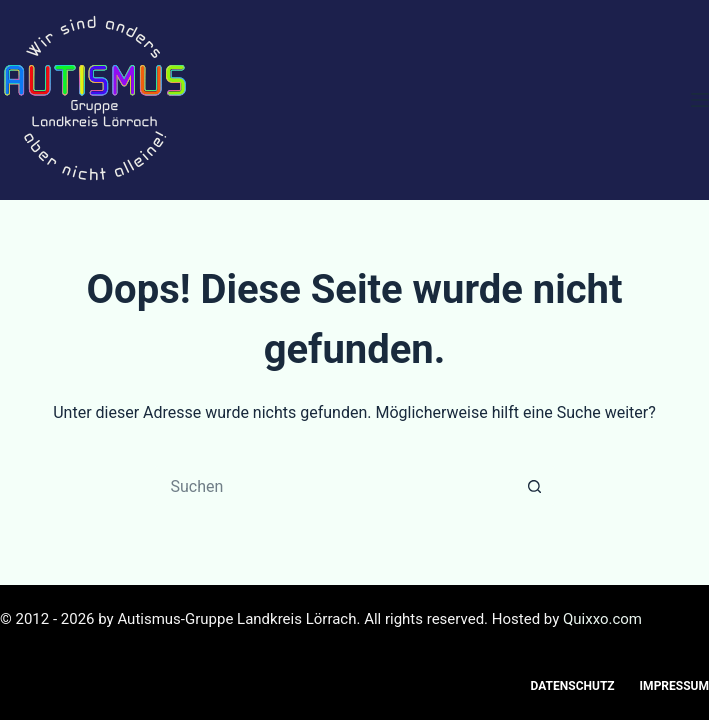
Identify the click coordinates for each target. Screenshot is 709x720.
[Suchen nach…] (335, 486)
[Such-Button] (535, 486)
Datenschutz (573, 686)
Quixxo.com (602, 619)
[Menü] (700, 100)
